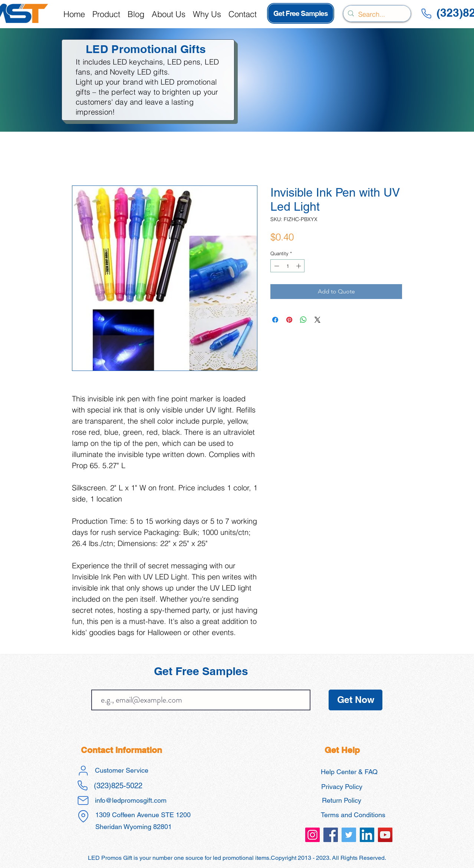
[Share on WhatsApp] (303, 320)
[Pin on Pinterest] (289, 320)
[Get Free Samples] (301, 13)
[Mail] (83, 800)
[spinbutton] (288, 266)
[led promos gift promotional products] (312, 835)
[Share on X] (317, 320)
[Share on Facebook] (275, 320)
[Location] (83, 816)
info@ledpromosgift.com (131, 800)
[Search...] (377, 14)
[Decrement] (276, 266)
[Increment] (299, 266)
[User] (83, 770)
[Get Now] (355, 700)
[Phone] (426, 13)
